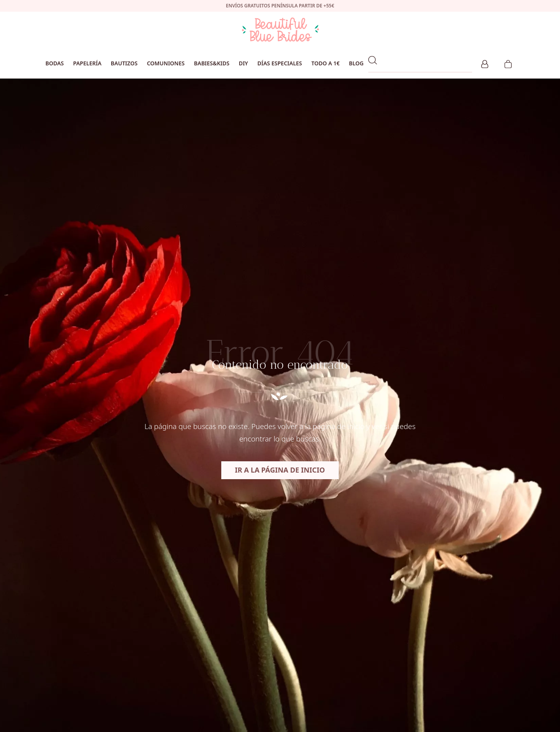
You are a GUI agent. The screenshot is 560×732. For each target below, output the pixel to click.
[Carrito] (508, 63)
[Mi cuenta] (485, 63)
